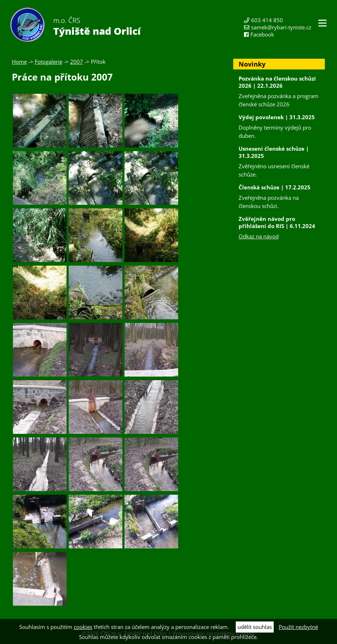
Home (19, 62)
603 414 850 (267, 20)
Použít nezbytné (298, 627)
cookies (83, 627)
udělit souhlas (255, 627)
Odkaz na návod (259, 236)
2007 (77, 62)
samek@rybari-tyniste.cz (281, 27)
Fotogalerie (48, 62)
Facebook (262, 34)
